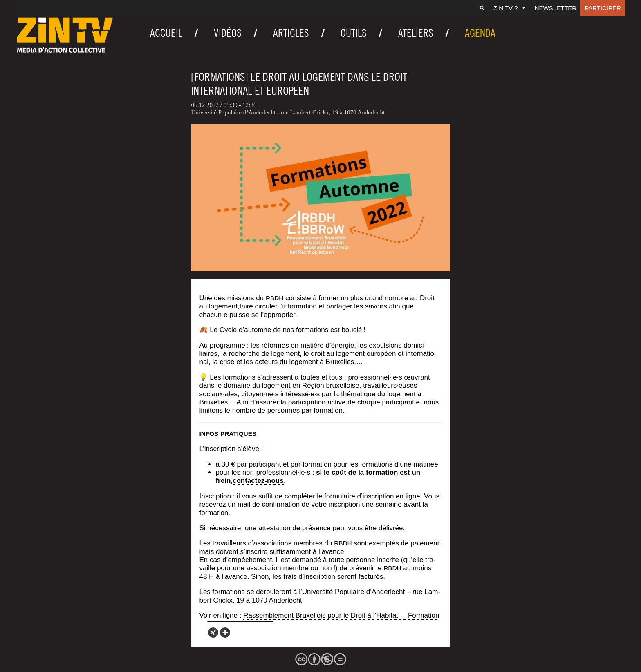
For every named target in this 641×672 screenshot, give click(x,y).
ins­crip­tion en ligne (391, 496)
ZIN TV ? (510, 8)
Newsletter (556, 8)
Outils (354, 33)
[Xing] (213, 633)
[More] (225, 633)
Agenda (480, 33)
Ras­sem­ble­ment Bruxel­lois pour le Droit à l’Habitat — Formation (341, 615)
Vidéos (228, 33)
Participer (603, 8)
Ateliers (416, 33)
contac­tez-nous (258, 481)
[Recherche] (482, 8)
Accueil (166, 33)
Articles (291, 33)
